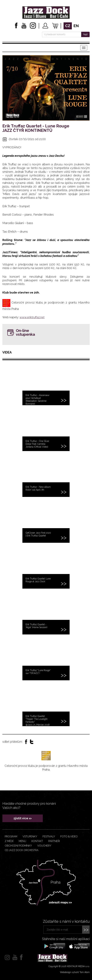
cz (68, 26)
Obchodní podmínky (18, 846)
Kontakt (37, 841)
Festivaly (49, 836)
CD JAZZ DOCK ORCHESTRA (22, 850)
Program (11, 836)
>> (86, 929)
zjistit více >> (23, 818)
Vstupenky (30, 836)
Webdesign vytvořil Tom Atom (75, 972)
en (76, 26)
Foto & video (69, 836)
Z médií (9, 841)
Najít (85, 34)
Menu (22, 841)
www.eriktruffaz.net (32, 317)
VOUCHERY (44, 846)
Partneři (54, 841)
